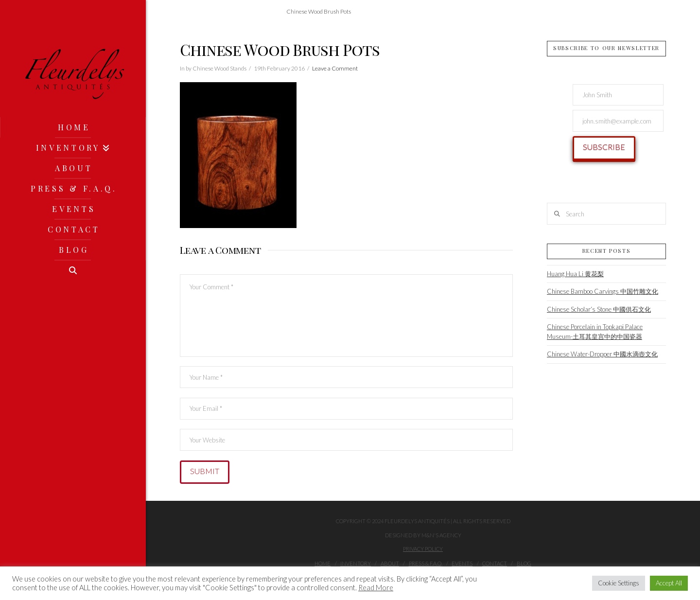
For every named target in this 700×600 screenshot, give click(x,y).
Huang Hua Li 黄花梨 (575, 274)
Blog (524, 563)
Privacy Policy (423, 549)
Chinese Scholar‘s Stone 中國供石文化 (599, 309)
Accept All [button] (669, 583)
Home (323, 563)
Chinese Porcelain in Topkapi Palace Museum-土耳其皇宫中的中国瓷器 (595, 332)
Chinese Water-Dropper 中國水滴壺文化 (602, 354)
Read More (376, 588)
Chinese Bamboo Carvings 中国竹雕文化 (603, 291)
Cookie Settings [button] (619, 583)
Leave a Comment (335, 68)
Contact (495, 563)
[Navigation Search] (73, 270)
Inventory (356, 563)
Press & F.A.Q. (426, 563)
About (390, 563)
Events (462, 563)
